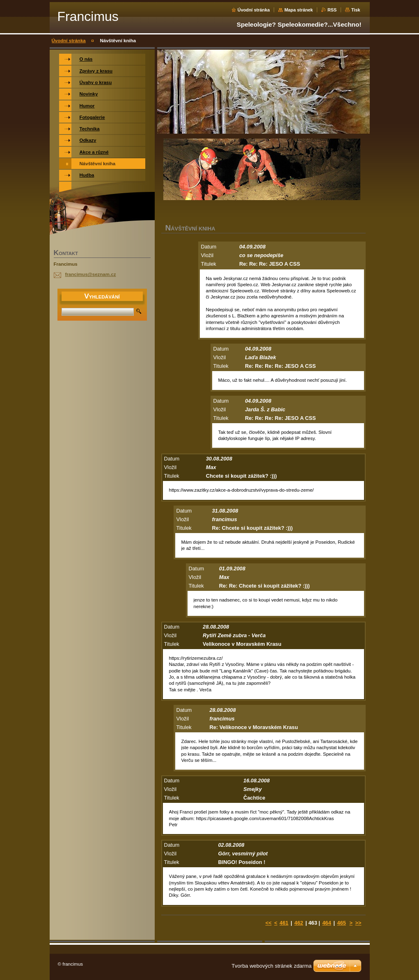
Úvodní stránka (254, 10)
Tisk (356, 10)
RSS (332, 10)
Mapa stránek (299, 10)
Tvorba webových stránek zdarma (271, 966)
